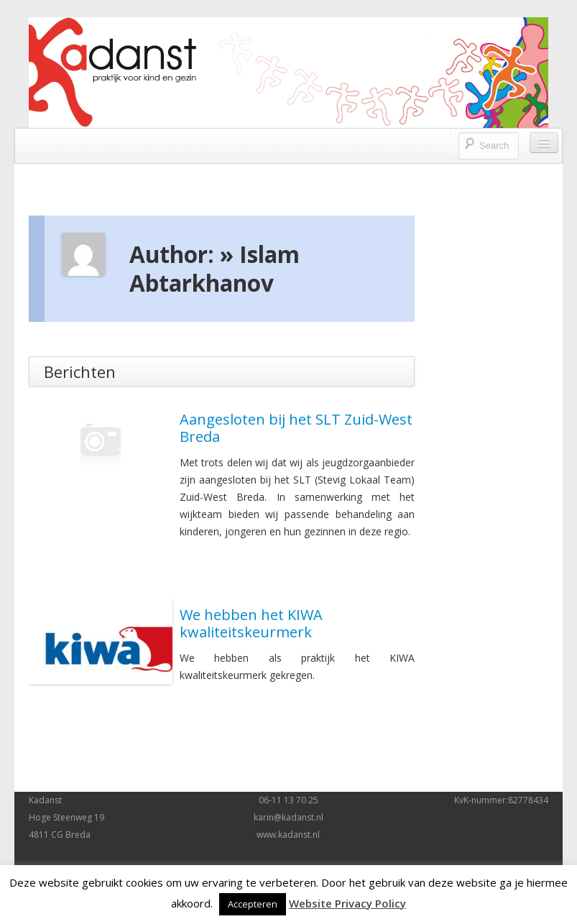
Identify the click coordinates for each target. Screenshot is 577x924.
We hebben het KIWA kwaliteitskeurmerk (251, 623)
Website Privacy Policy (347, 903)
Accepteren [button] (253, 904)
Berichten (80, 371)
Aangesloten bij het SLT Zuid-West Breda (296, 428)
